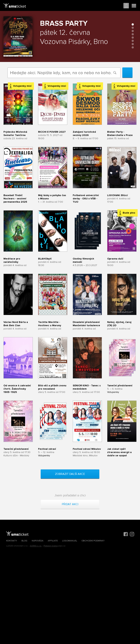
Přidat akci (70, 504)
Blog (24, 541)
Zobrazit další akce (70, 474)
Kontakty (12, 541)
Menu (134, 6)
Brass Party (64, 23)
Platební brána (51, 546)
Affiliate (53, 541)
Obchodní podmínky (93, 541)
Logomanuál (70, 541)
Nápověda (38, 541)
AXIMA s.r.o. (36, 546)
